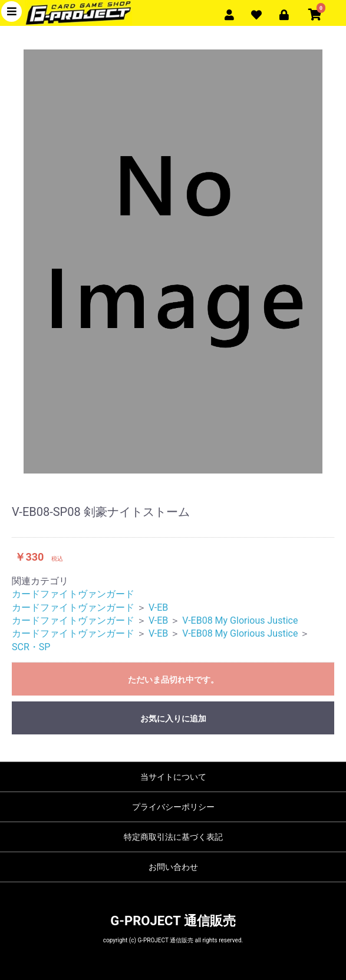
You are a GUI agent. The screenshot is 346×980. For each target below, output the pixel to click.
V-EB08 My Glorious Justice (240, 620)
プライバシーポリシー (173, 807)
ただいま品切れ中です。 (173, 680)
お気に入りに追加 (173, 719)
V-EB (158, 607)
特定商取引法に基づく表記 (173, 837)
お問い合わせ (173, 867)
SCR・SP (31, 647)
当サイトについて (173, 777)
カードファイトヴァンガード (73, 594)
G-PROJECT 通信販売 (173, 921)
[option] (173, 261)
